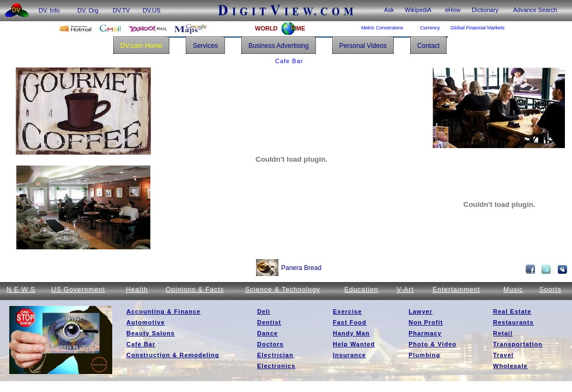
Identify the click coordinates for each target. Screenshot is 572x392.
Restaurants (513, 322)
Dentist (269, 322)
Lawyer (421, 311)
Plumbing (424, 355)
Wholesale (510, 366)
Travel (503, 355)
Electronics (276, 366)
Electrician (275, 355)
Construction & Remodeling (173, 355)
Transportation (518, 344)
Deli (264, 311)
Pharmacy (425, 333)
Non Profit (426, 322)
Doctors (270, 344)
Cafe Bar (141, 344)
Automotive (146, 322)
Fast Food (350, 322)
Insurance (349, 355)
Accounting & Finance (163, 311)
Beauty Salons (151, 333)
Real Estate (512, 311)
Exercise (347, 311)
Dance (267, 333)
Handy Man (351, 333)
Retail (503, 333)
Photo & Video (433, 344)
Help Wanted (354, 344)
